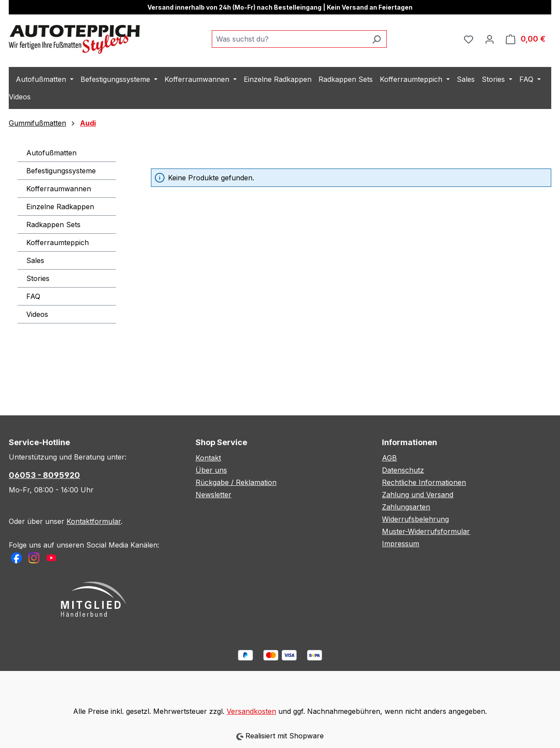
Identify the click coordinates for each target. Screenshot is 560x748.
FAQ (33, 296)
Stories (38, 278)
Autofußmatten (51, 153)
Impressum (401, 544)
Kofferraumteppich (58, 242)
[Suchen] (376, 39)
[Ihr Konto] (490, 39)
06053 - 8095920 (44, 475)
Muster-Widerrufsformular (426, 531)
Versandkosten (251, 711)
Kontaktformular (94, 521)
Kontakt (208, 458)
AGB (389, 458)
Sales (35, 260)
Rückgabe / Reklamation (236, 482)
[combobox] (289, 39)
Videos (37, 314)
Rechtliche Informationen (424, 482)
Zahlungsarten (406, 507)
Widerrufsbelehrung (415, 519)
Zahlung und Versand (418, 495)
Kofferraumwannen (59, 189)
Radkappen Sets (53, 225)
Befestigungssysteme (61, 171)
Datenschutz (403, 470)
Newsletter (213, 495)
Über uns (211, 470)
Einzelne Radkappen (60, 207)
